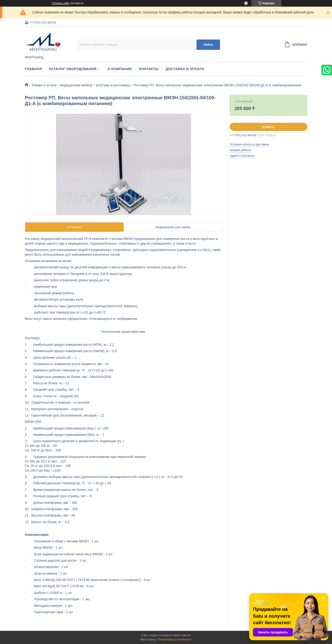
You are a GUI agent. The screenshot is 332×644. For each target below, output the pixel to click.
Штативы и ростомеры (113, 85)
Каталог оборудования (73, 69)
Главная (34, 69)
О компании (120, 69)
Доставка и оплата (185, 69)
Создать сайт (61, 3)
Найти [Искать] (208, 45)
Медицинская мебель (76, 85)
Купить (268, 127)
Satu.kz (186, 635)
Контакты (149, 69)
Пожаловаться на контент (174, 640)
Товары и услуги (44, 85)
